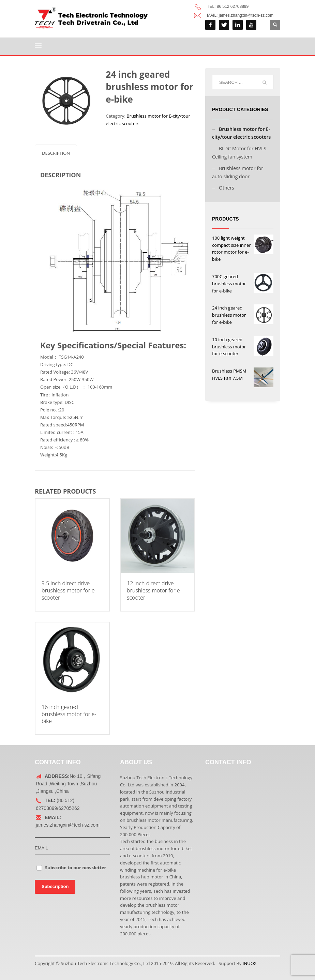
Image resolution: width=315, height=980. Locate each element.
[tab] (56, 153)
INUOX (250, 963)
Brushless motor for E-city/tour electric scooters (241, 133)
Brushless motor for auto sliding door (238, 172)
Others (227, 188)
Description (56, 153)
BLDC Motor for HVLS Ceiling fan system (239, 153)
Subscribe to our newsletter (76, 868)
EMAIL (41, 848)
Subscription (55, 886)
